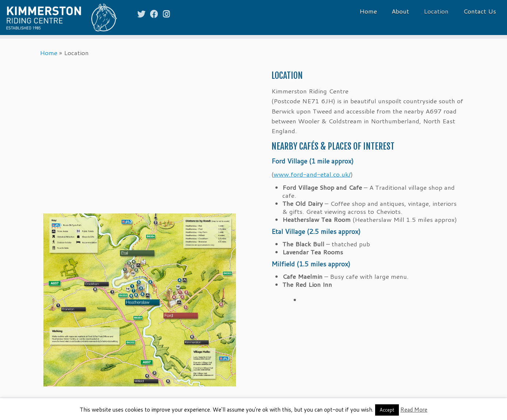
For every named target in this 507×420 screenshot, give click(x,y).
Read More (414, 410)
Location (436, 11)
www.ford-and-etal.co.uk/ (312, 174)
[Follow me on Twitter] (144, 14)
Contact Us (480, 11)
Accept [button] (387, 410)
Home (368, 11)
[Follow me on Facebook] (157, 14)
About (400, 11)
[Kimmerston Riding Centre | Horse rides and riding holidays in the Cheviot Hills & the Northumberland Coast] (58, 18)
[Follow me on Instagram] (169, 14)
